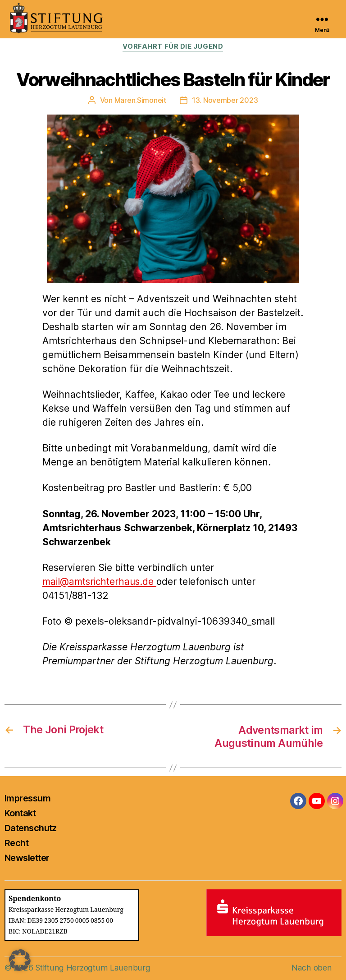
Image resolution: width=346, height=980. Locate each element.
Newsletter (27, 857)
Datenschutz (31, 828)
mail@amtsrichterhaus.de (101, 582)
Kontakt (20, 813)
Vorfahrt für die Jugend (173, 47)
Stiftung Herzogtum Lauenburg (91, 967)
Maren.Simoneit (140, 100)
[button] (20, 960)
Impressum (27, 798)
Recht (16, 842)
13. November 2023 (225, 100)
